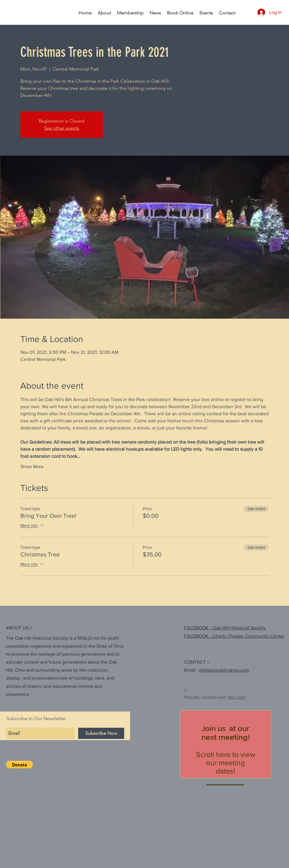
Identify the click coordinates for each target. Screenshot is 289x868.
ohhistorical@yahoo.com (224, 670)
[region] (226, 744)
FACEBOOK (196, 636)
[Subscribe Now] (101, 733)
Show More (32, 466)
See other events (61, 128)
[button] (19, 765)
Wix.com (237, 697)
